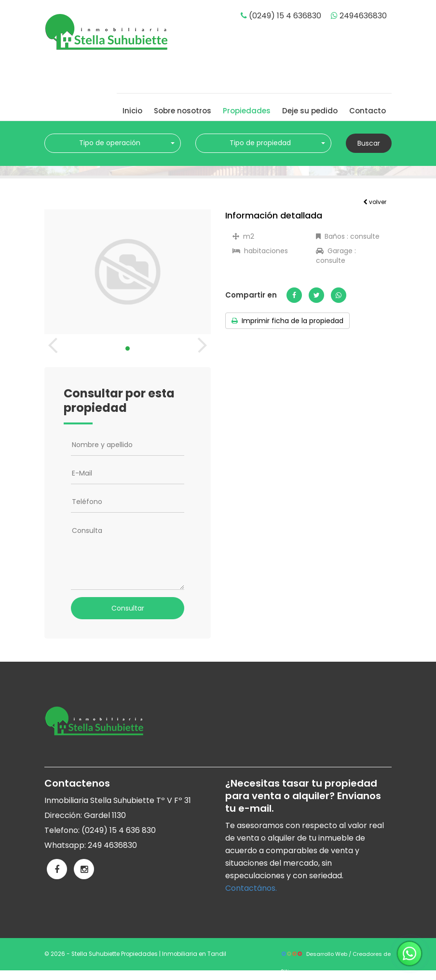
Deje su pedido (310, 111)
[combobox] (113, 143)
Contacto (368, 111)
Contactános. (251, 888)
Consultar (128, 608)
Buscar (369, 143)
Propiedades (247, 111)
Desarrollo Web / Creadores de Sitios (336, 956)
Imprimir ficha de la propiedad (287, 321)
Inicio (132, 111)
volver (375, 202)
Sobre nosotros (183, 111)
